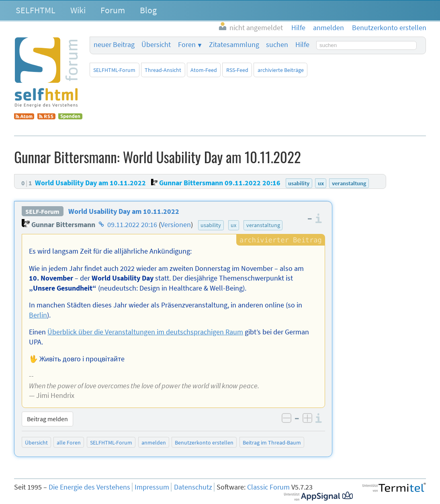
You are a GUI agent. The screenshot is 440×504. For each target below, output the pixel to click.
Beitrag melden (47, 419)
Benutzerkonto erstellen (204, 443)
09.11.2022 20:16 (132, 225)
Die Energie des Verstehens (89, 487)
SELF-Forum (42, 211)
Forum (113, 10)
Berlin (38, 315)
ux (233, 225)
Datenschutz (193, 487)
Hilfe (302, 45)
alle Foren (69, 443)
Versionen (176, 225)
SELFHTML (36, 10)
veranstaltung (263, 225)
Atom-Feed (204, 70)
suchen (277, 45)
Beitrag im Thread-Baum (272, 443)
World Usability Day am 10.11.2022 (124, 211)
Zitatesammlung (234, 45)
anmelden (154, 443)
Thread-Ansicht (163, 70)
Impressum (152, 487)
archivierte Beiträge (281, 70)
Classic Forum (268, 487)
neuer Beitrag (114, 45)
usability (211, 225)
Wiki (78, 10)
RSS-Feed (237, 70)
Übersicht (156, 45)
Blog (148, 10)
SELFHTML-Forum (114, 70)
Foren (187, 45)
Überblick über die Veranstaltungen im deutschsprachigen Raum (145, 332)
